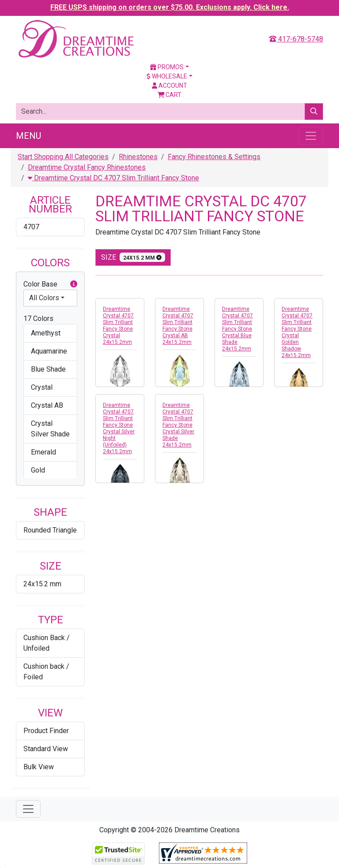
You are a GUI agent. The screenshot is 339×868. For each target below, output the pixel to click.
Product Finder (46, 731)
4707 (31, 227)
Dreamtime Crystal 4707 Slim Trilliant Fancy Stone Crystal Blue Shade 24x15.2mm (237, 329)
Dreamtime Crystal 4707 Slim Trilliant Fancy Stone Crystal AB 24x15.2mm (178, 326)
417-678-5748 (296, 39)
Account (169, 86)
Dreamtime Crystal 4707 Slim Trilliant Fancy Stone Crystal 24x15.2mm (118, 326)
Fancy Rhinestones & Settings (214, 157)
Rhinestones (138, 157)
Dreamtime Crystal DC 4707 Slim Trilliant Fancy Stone (113, 178)
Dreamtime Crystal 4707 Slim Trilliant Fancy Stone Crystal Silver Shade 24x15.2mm (178, 425)
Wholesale (167, 76)
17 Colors (38, 319)
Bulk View (39, 767)
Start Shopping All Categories (63, 157)
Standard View (46, 749)
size (133, 257)
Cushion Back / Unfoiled (47, 643)
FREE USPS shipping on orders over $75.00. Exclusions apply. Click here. (170, 7)
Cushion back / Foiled (46, 672)
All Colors (44, 298)
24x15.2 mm (42, 584)
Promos (167, 67)
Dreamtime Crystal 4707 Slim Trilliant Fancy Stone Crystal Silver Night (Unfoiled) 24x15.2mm (119, 428)
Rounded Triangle (50, 530)
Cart (170, 95)
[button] (74, 284)
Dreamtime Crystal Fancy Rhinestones (87, 167)
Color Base (50, 284)
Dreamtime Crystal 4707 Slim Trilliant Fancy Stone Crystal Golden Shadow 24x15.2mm (297, 332)
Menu (28, 136)
